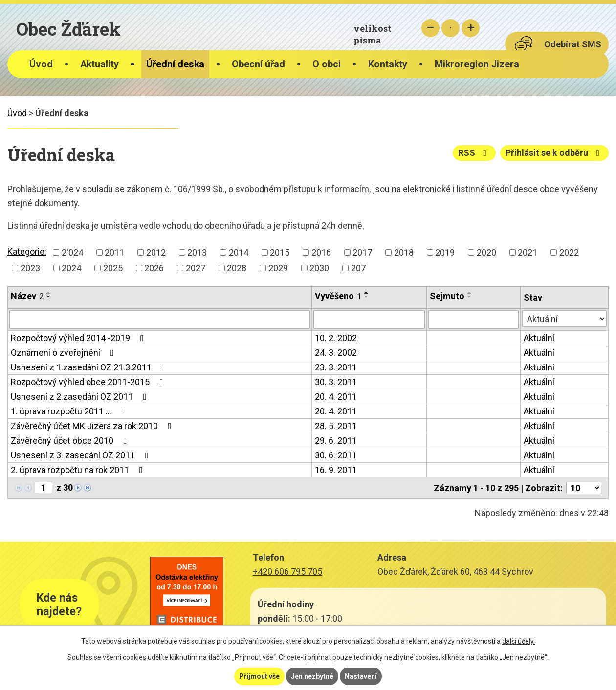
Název (27, 296)
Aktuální (539, 338)
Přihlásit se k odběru (555, 153)
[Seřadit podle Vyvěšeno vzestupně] (367, 293)
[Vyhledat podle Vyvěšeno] (369, 320)
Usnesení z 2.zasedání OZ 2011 (81, 397)
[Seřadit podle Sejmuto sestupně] (470, 297)
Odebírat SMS (573, 44)
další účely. (518, 641)
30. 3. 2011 (336, 382)
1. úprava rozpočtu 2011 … (70, 411)
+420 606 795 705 (287, 571)
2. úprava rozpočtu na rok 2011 (79, 470)
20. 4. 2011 (336, 397)
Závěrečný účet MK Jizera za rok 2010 (93, 426)
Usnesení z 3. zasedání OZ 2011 (82, 455)
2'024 (72, 252)
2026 (154, 268)
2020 (486, 252)
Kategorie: (27, 251)
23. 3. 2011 (336, 367)
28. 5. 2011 (336, 426)
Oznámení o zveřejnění (64, 353)
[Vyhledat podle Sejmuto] (473, 320)
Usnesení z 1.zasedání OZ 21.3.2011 (90, 367)
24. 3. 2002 (336, 353)
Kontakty (388, 64)
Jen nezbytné (312, 676)
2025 (113, 268)
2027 (196, 268)
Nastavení (361, 676)
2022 (569, 252)
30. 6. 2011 (336, 455)
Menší (430, 28)
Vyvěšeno (338, 296)
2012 (156, 252)
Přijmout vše (259, 676)
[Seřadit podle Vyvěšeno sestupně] (367, 297)
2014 (239, 252)
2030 (319, 268)
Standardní (451, 28)
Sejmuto (447, 296)
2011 (114, 252)
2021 (528, 252)
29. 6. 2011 (336, 441)
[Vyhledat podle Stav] (564, 319)
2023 (30, 268)
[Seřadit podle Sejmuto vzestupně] (470, 293)
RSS (474, 153)
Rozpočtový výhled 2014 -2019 (79, 338)
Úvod (41, 64)
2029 (278, 268)
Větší (471, 28)
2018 (404, 252)
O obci (327, 64)
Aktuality (99, 64)
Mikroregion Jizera (477, 64)
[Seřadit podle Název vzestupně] (49, 293)
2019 (445, 252)
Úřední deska (175, 64)
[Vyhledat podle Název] (160, 320)
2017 (362, 252)
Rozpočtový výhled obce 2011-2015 (89, 382)
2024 (71, 268)
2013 (197, 252)
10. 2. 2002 (336, 338)
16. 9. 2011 (336, 470)
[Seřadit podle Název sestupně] (49, 297)
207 (358, 268)
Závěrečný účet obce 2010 (71, 441)
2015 (280, 252)
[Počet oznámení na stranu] (584, 488)
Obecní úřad (258, 64)
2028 (237, 268)
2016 (321, 252)
